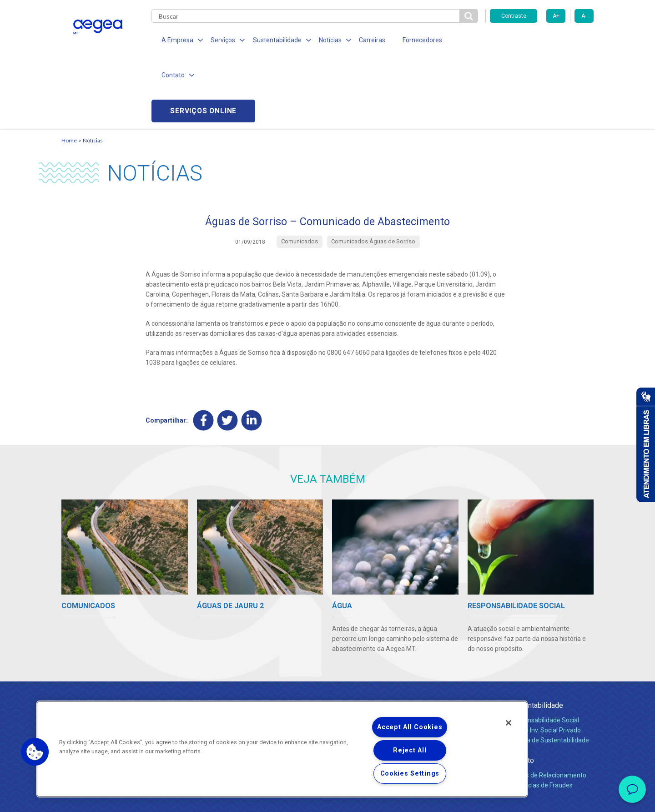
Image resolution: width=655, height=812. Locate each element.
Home (69, 71)
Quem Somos (352, 651)
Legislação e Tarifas (449, 671)
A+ (556, 16)
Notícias (93, 71)
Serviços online (542, 41)
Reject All (410, 750)
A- (584, 16)
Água (428, 651)
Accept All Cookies (410, 727)
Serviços (435, 636)
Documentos (439, 691)
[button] (35, 752)
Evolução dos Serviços (453, 681)
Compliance (349, 661)
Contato (522, 691)
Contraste (514, 16)
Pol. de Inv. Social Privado (545, 661)
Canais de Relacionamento (548, 706)
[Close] (509, 723)
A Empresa (349, 636)
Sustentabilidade (536, 636)
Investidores (350, 671)
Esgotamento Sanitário (454, 661)
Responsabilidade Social (544, 651)
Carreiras (363, 41)
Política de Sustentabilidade (549, 671)
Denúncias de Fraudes (541, 716)
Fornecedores (412, 41)
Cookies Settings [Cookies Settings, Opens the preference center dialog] (410, 774)
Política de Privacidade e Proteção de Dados (327, 798)
